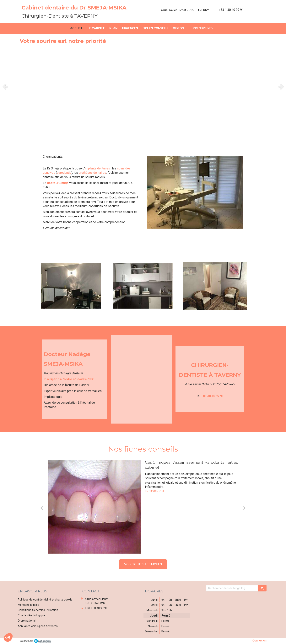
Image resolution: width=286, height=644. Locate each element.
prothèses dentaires (92, 173)
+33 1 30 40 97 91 (96, 608)
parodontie (64, 173)
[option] (143, 86)
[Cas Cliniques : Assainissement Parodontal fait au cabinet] (94, 507)
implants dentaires (97, 168)
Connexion (259, 640)
